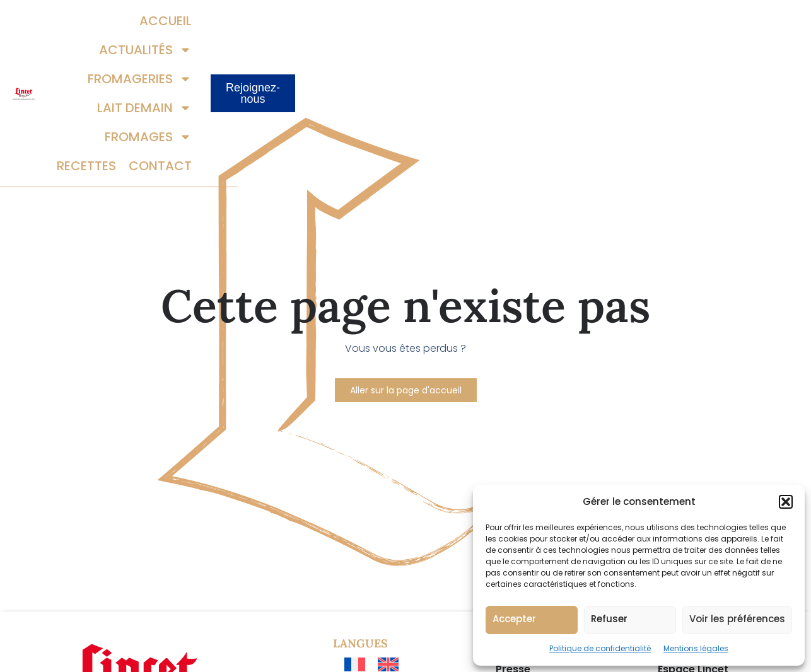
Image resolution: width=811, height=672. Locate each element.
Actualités (321, 22)
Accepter (514, 619)
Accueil (236, 22)
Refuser (609, 619)
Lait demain (544, 22)
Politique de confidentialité (600, 648)
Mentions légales (696, 648)
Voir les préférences (737, 619)
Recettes (585, 51)
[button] (786, 502)
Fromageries (432, 22)
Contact (659, 51)
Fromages (647, 22)
